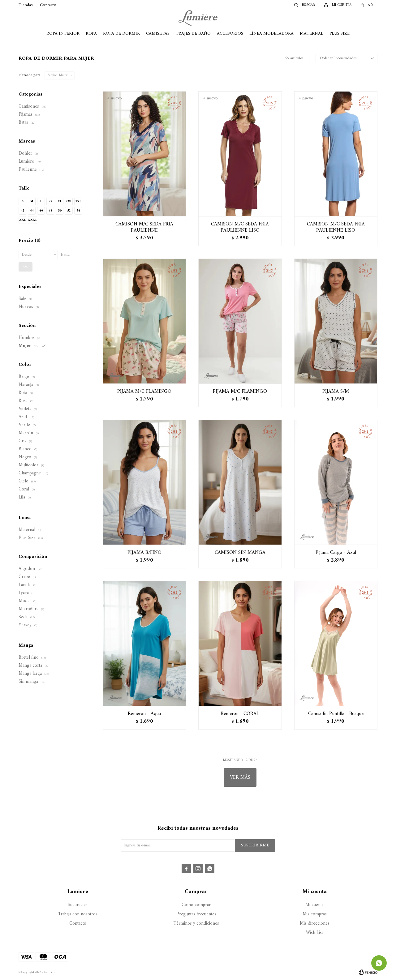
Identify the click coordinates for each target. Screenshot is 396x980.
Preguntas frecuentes (196, 914)
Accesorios (230, 34)
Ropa (91, 34)
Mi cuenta (314, 905)
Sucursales (78, 905)
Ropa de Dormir (121, 34)
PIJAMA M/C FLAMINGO (144, 392)
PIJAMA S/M (336, 392)
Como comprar (196, 905)
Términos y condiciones (196, 924)
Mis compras (315, 914)
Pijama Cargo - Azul (336, 553)
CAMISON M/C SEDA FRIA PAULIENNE (144, 227)
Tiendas (26, 5)
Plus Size (340, 34)
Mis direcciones (315, 924)
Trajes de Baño (193, 34)
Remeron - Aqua (144, 714)
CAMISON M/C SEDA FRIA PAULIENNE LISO (240, 227)
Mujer (58, 75)
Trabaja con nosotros (78, 914)
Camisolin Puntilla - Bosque (336, 714)
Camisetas (158, 34)
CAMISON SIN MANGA (240, 553)
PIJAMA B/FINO (144, 553)
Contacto (48, 5)
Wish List (314, 933)
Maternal (312, 34)
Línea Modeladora (271, 34)
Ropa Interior (63, 34)
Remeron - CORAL (240, 714)
